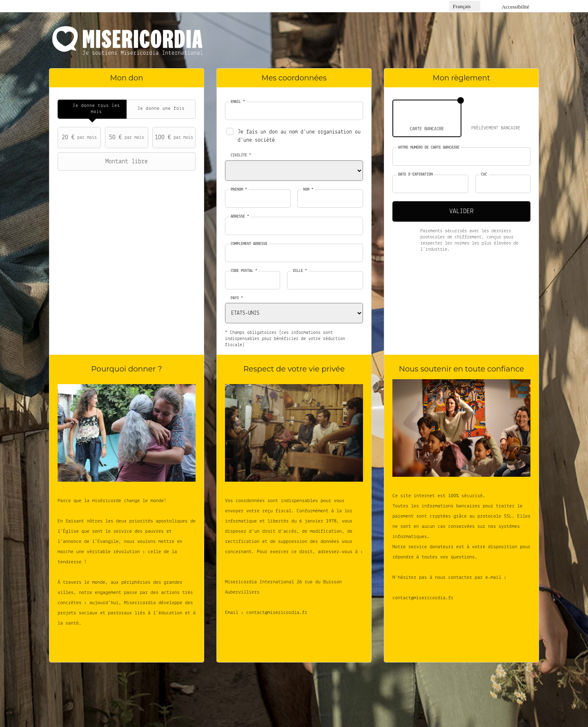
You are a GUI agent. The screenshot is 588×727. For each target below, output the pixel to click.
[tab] (92, 109)
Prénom (239, 190)
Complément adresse (249, 244)
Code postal (244, 271)
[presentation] (92, 109)
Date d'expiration (415, 175)
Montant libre (104, 162)
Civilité (241, 155)
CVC (484, 175)
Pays (237, 298)
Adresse (240, 217)
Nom (308, 190)
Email (238, 102)
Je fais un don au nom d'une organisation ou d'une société (299, 136)
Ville (300, 271)
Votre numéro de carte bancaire (429, 148)
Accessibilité (516, 7)
